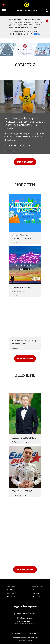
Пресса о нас (37, 597)
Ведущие (11, 593)
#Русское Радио (21, 442)
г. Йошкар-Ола (26, 623)
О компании (37, 587)
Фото (33, 590)
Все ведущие (25, 569)
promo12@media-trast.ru (26, 614)
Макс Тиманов (22, 491)
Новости (11, 597)
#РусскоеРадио (10, 151)
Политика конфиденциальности (25, 633)
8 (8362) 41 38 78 (26, 618)
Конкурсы (12, 590)
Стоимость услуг (25, 640)
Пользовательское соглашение (25, 637)
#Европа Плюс (20, 495)
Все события (25, 162)
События (11, 587)
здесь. (37, 34)
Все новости (25, 359)
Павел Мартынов (24, 438)
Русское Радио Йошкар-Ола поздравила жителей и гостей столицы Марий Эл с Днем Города (24, 123)
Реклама (35, 593)
